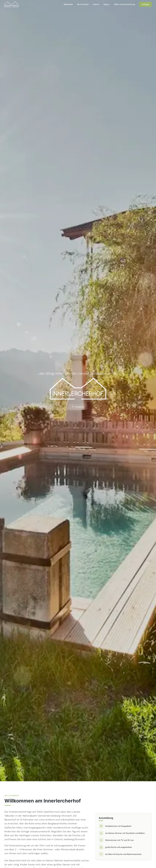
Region (106, 4)
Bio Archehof (83, 4)
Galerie (96, 4)
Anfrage (145, 4)
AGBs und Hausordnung (124, 4)
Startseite (68, 4)
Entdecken (78, 407)
